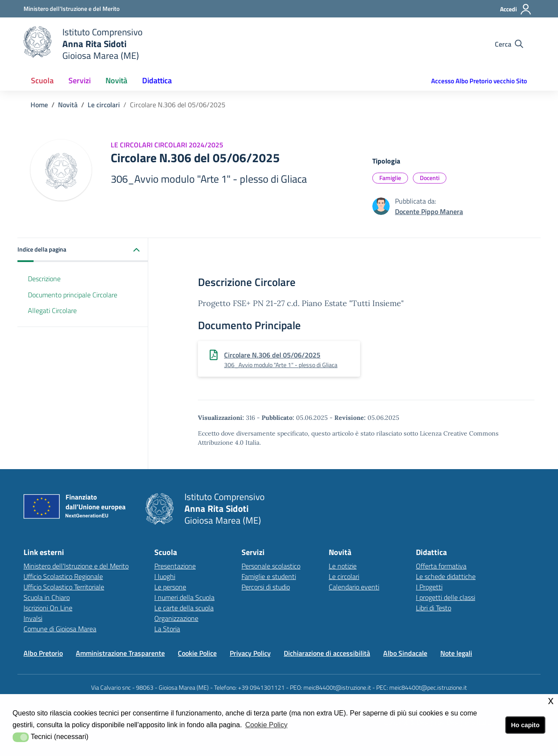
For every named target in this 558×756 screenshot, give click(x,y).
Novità (68, 105)
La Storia (167, 629)
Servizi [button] (80, 80)
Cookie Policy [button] (266, 725)
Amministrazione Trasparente (120, 653)
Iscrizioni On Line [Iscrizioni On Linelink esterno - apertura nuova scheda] (48, 608)
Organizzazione (176, 618)
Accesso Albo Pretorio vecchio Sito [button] (479, 81)
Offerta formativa (441, 566)
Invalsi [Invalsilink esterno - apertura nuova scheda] (33, 618)
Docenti (430, 178)
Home (39, 105)
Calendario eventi (354, 587)
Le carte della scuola (184, 608)
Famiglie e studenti (269, 576)
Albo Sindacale (405, 653)
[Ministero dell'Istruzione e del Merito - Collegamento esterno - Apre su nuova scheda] (71, 9)
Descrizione (44, 279)
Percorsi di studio (266, 587)
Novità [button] (116, 80)
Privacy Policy (250, 653)
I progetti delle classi (446, 597)
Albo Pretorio (43, 653)
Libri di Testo (434, 608)
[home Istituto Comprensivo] (83, 44)
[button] (83, 250)
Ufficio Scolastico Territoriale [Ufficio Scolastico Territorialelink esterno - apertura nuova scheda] (64, 587)
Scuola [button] (42, 80)
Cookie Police (197, 653)
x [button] (551, 700)
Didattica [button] (157, 80)
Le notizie (343, 566)
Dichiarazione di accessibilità (327, 653)
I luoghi (165, 576)
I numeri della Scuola (184, 597)
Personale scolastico (271, 566)
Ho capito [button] (525, 725)
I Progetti (429, 587)
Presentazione (175, 566)
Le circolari (104, 105)
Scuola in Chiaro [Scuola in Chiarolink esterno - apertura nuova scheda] (47, 597)
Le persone (170, 587)
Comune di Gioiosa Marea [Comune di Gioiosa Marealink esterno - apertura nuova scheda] (60, 629)
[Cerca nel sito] (509, 44)
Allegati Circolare (52, 310)
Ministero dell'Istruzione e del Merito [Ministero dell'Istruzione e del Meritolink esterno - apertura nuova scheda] (76, 566)
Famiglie (390, 178)
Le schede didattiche (446, 576)
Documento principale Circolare (73, 295)
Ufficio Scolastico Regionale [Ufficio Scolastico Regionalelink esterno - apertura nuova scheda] (63, 576)
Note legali (456, 653)
